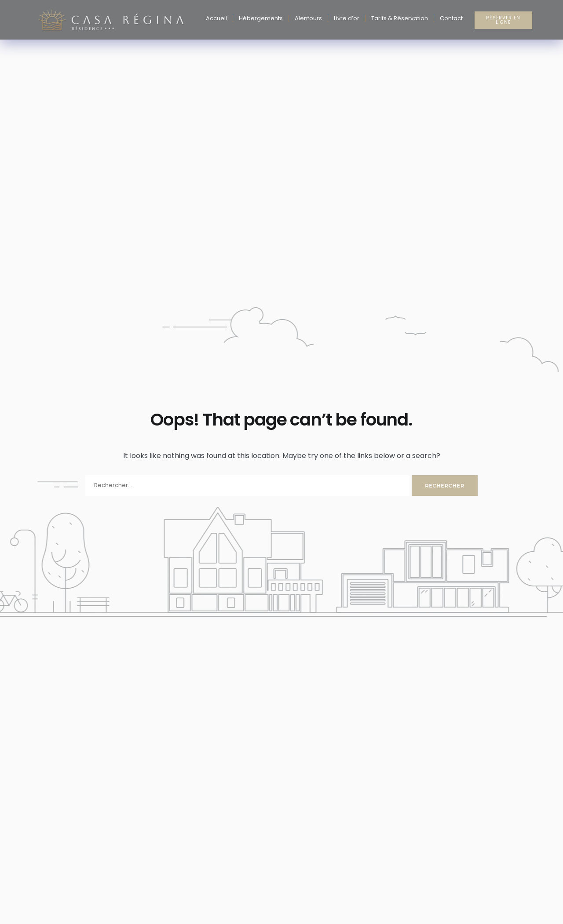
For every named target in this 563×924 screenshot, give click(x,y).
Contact (451, 18)
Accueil (216, 18)
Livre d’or (347, 18)
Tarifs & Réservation (400, 18)
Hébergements (261, 18)
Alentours (308, 18)
